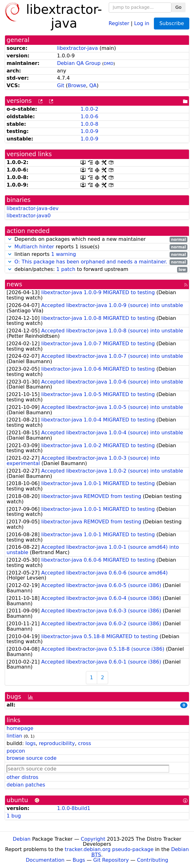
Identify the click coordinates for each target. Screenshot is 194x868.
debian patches (26, 785)
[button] (10, 239)
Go (178, 7)
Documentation (45, 860)
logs (31, 743)
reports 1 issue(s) (97, 247)
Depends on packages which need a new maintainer (97, 239)
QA (93, 85)
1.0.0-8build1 (74, 808)
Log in (142, 23)
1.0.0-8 (89, 124)
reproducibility (57, 743)
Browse (77, 85)
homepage (20, 728)
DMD (109, 64)
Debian (22, 839)
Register (119, 23)
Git (61, 85)
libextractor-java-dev (33, 208)
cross (84, 743)
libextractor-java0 (29, 216)
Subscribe (172, 23)
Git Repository (111, 860)
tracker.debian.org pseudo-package (109, 849)
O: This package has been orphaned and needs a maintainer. (91, 262)
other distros (22, 777)
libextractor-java (77, 48)
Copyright (93, 839)
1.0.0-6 (89, 116)
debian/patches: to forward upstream (97, 270)
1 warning (63, 254)
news (14, 284)
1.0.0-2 (89, 109)
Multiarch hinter (34, 247)
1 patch (66, 269)
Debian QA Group (79, 63)
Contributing (153, 860)
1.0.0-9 (89, 131)
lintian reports (97, 254)
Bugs (79, 860)
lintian (14, 736)
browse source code (31, 758)
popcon (16, 751)
